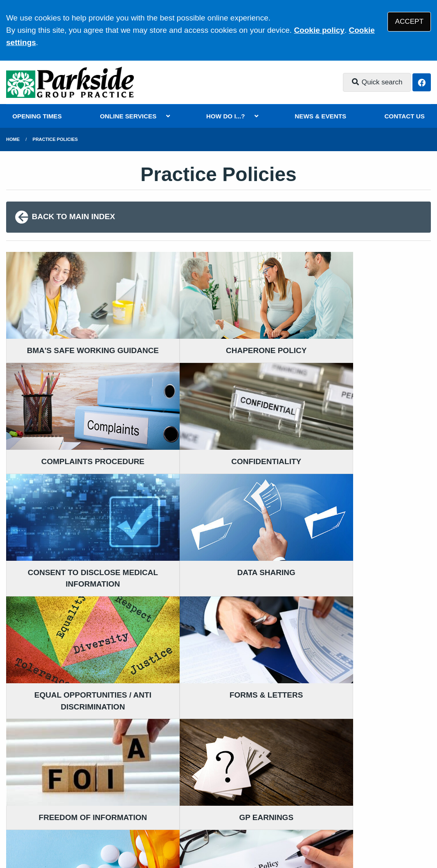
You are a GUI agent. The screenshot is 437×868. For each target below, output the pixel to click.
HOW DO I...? (226, 116)
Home (13, 139)
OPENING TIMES (37, 116)
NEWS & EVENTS (320, 116)
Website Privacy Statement (283, 805)
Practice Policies (55, 139)
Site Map (385, 805)
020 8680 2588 (72, 741)
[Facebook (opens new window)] (14, 835)
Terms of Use (79, 805)
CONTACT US (404, 116)
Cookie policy (319, 30)
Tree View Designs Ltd (78, 835)
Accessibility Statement (191, 805)
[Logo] (70, 82)
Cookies (349, 805)
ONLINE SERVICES (128, 116)
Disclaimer (126, 805)
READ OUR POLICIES (159, 740)
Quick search (377, 82)
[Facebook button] (422, 83)
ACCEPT (409, 22)
